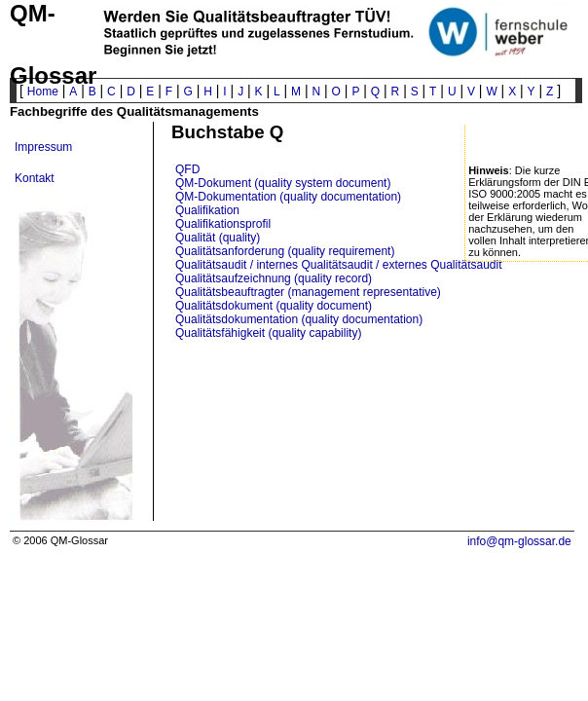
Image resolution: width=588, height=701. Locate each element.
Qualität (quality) (218, 238)
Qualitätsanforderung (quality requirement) (285, 251)
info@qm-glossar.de (519, 541)
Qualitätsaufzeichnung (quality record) (274, 278)
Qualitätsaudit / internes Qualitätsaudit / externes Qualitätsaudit (339, 265)
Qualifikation (207, 210)
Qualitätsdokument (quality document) (274, 306)
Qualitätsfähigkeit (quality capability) (268, 333)
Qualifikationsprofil (223, 224)
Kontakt (35, 178)
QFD (187, 169)
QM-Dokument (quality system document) (283, 183)
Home (43, 92)
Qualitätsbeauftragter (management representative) (308, 292)
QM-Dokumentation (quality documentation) (288, 197)
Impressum (43, 147)
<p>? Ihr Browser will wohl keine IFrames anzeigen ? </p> (379, 438)
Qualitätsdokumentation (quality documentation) (299, 319)
